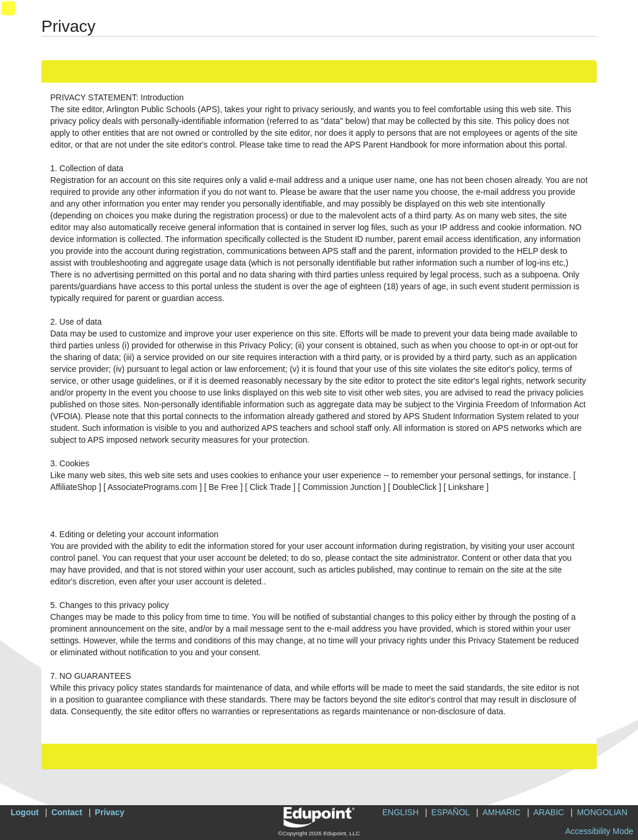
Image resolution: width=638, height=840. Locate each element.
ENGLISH (400, 812)
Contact (67, 812)
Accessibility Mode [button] (599, 831)
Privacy (110, 812)
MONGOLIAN (602, 812)
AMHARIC (502, 812)
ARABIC (549, 812)
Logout (25, 812)
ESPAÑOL (450, 812)
